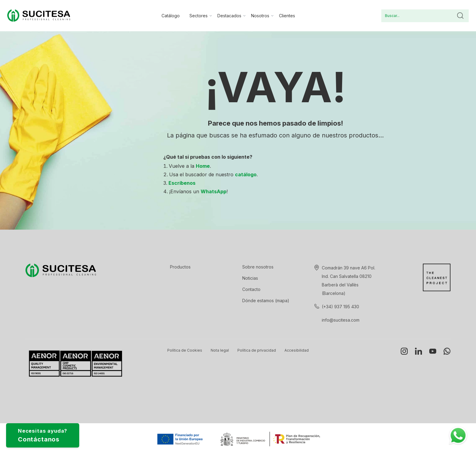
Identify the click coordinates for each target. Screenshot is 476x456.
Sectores (199, 16)
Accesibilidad (297, 350)
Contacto (251, 289)
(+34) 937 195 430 (340, 307)
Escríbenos (182, 183)
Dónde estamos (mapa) (266, 301)
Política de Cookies (185, 350)
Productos (180, 267)
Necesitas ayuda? (53, 432)
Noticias (250, 278)
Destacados (229, 16)
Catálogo (171, 16)
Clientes (287, 16)
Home (203, 166)
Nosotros (260, 16)
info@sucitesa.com (341, 320)
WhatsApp (214, 191)
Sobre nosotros (258, 267)
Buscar (460, 16)
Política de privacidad (257, 350)
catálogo (246, 174)
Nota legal (220, 350)
